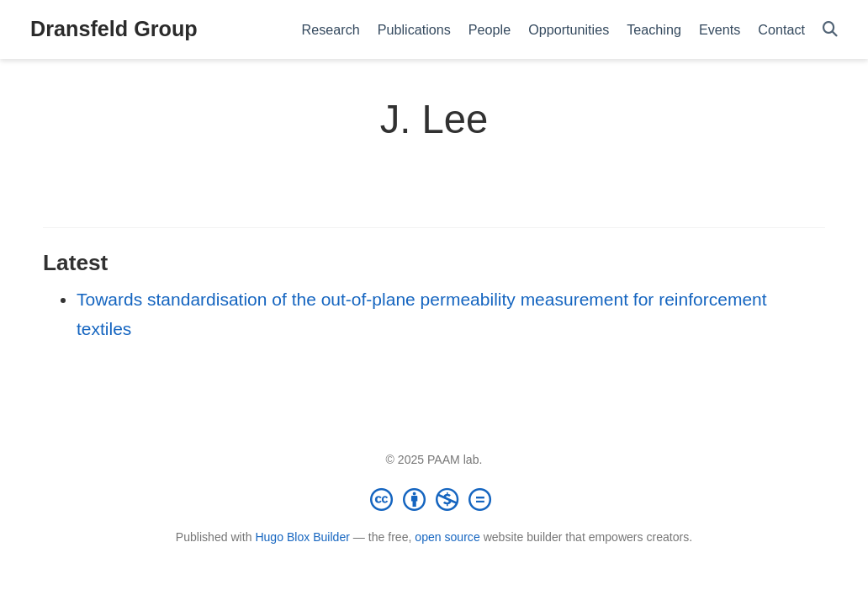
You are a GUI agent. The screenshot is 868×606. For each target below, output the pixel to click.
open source (447, 537)
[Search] (830, 30)
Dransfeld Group (114, 29)
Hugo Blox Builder (302, 537)
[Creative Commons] (434, 499)
